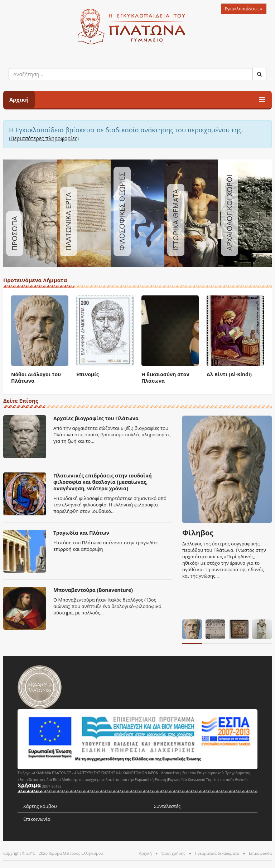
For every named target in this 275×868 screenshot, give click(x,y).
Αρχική (19, 99)
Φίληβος (198, 533)
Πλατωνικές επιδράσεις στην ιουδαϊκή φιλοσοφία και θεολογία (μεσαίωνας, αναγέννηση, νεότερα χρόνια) (103, 482)
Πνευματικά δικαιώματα (217, 853)
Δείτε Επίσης (21, 401)
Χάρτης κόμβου (40, 806)
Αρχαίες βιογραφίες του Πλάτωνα (96, 418)
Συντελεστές (167, 806)
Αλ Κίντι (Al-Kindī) (229, 374)
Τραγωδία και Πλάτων (81, 533)
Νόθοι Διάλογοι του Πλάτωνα (36, 377)
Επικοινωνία (37, 819)
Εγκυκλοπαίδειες (244, 9)
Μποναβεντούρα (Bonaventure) (93, 590)
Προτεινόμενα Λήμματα (35, 281)
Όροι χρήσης (173, 853)
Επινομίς (88, 374)
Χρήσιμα (29, 786)
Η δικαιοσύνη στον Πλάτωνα (165, 377)
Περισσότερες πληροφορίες (44, 138)
